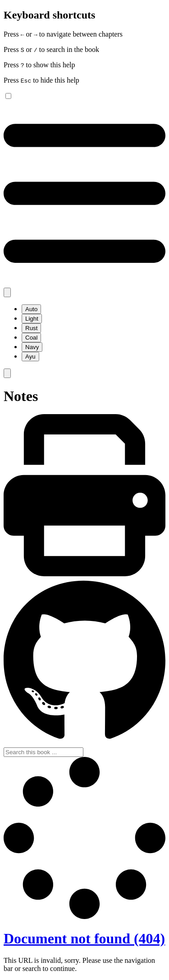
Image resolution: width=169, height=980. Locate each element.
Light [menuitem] (32, 319)
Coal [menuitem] (31, 338)
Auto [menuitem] (31, 309)
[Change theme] (7, 292)
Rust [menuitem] (31, 328)
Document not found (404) (84, 938)
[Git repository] (84, 743)
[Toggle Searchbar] (7, 373)
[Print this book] (84, 574)
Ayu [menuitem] (30, 357)
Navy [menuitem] (32, 347)
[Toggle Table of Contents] (84, 283)
